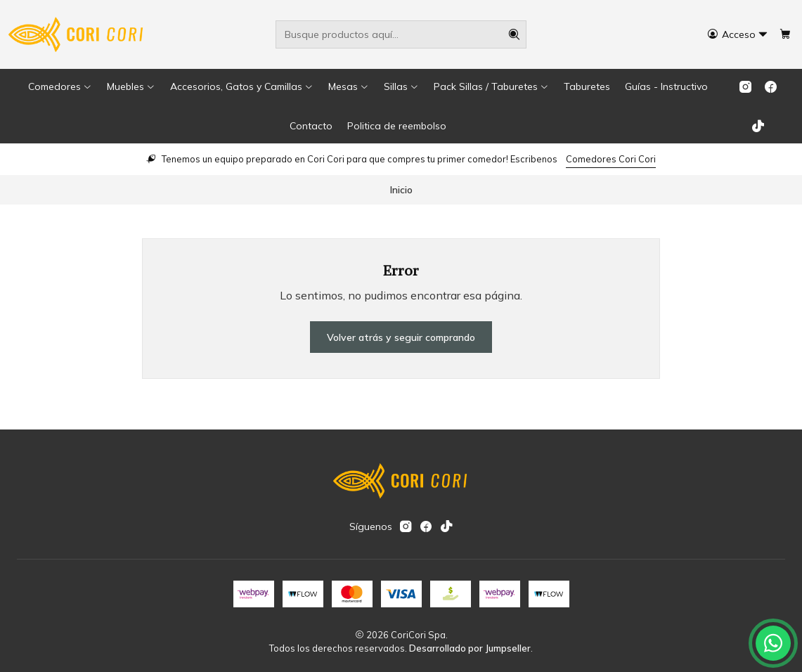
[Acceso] (738, 35)
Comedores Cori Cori (611, 159)
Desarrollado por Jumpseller (470, 648)
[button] (60, 86)
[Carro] (785, 35)
